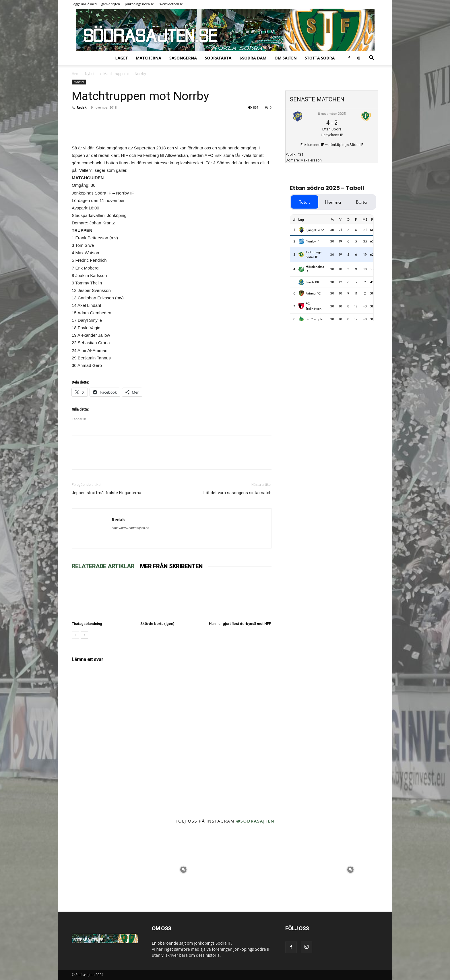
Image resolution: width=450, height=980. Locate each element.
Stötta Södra (320, 58)
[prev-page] (75, 635)
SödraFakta (218, 58)
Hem (76, 74)
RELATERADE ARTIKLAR (103, 566)
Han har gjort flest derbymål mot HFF (240, 624)
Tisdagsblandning (87, 624)
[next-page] (85, 635)
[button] (371, 58)
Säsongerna (183, 58)
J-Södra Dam (253, 58)
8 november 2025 (332, 114)
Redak (82, 107)
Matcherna (149, 58)
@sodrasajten (255, 821)
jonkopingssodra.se (140, 4)
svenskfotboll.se (171, 4)
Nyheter (91, 74)
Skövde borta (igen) (157, 624)
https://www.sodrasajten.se (130, 528)
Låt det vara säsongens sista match (237, 493)
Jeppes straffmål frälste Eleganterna (106, 493)
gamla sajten (111, 4)
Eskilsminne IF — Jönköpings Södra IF (332, 145)
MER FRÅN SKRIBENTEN (171, 566)
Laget (122, 58)
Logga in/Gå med (84, 4)
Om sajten (286, 58)
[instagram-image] (100, 870)
